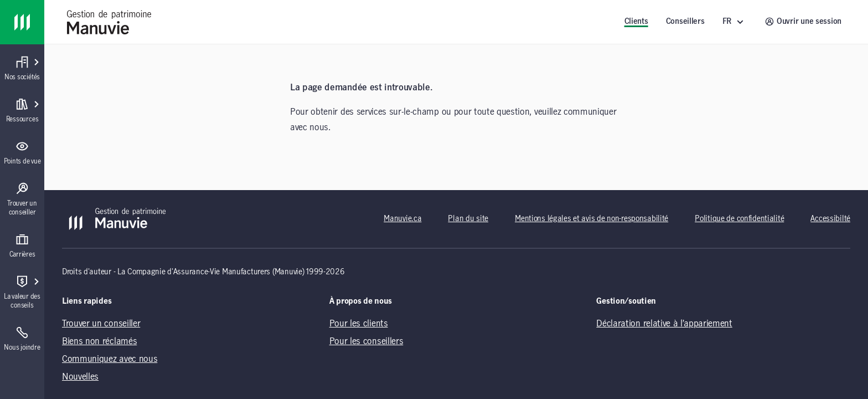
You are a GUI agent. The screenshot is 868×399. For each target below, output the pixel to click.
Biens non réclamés (99, 341)
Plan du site (468, 219)
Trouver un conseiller (101, 324)
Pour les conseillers (366, 341)
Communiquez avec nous (110, 359)
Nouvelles (80, 377)
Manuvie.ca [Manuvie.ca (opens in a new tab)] (402, 219)
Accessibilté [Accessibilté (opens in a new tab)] (830, 219)
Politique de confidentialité (739, 219)
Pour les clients (359, 324)
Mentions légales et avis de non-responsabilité (591, 219)
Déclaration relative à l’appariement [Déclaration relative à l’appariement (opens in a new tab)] (664, 324)
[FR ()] (735, 22)
